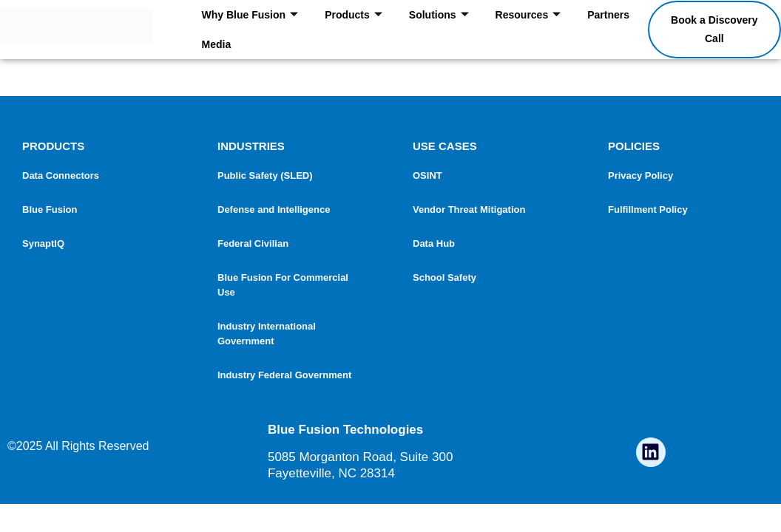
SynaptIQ (43, 243)
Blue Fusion (50, 209)
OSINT (427, 175)
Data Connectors (61, 175)
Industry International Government (267, 334)
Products (354, 15)
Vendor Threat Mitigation (469, 209)
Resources (528, 15)
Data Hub (434, 243)
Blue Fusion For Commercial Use (283, 285)
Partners (608, 15)
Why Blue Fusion (250, 15)
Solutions (439, 15)
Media (217, 44)
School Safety (444, 277)
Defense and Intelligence (274, 209)
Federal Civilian (253, 243)
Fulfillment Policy (648, 209)
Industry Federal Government (284, 375)
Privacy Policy (640, 175)
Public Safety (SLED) (265, 175)
